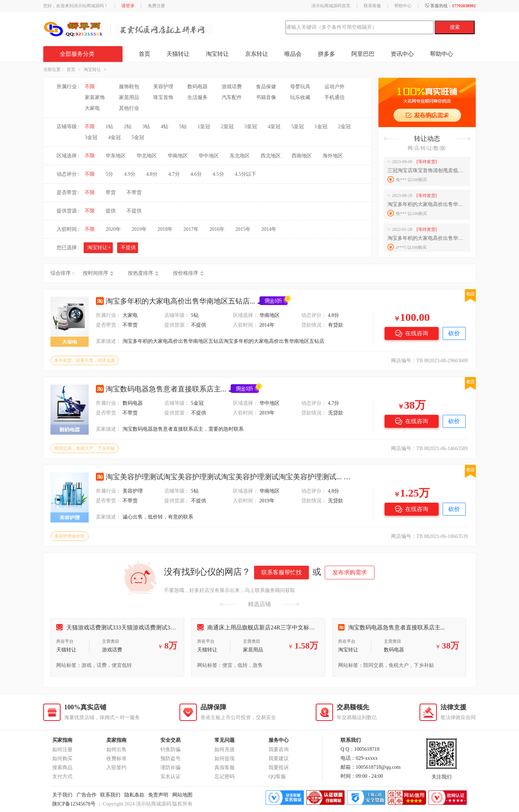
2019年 (139, 229)
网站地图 (182, 795)
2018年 (165, 229)
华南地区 (178, 156)
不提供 (134, 211)
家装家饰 (95, 97)
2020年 (113, 229)
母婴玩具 (300, 87)
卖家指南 (116, 740)
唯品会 (293, 54)
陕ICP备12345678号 (74, 804)
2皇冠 (227, 127)
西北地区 (271, 156)
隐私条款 (134, 795)
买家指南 (62, 740)
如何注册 (62, 750)
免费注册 (156, 6)
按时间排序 (96, 273)
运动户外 (334, 87)
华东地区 (116, 156)
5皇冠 (298, 127)
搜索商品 (62, 768)
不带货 (134, 192)
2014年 (269, 229)
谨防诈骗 (170, 768)
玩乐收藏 (300, 97)
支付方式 (62, 777)
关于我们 (62, 795)
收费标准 (116, 759)
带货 (111, 192)
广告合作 (86, 795)
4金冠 (114, 137)
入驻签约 (116, 768)
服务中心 (279, 740)
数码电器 (198, 87)
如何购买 (62, 759)
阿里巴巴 (363, 54)
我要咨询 (279, 750)
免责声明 (158, 795)
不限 (90, 87)
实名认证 (170, 777)
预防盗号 (170, 759)
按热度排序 (141, 273)
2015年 (243, 229)
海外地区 (333, 156)
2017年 (191, 229)
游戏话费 (232, 87)
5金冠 (138, 137)
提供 (111, 211)
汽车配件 (232, 97)
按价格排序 (186, 273)
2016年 (217, 229)
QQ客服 (277, 777)
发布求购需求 (350, 572)
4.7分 (174, 174)
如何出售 (116, 750)
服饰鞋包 (129, 87)
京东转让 (257, 54)
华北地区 (147, 156)
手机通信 (334, 97)
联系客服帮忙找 (281, 572)
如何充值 (225, 750)
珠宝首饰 (163, 97)
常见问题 (225, 740)
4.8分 (152, 174)
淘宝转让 (217, 54)
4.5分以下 (246, 174)
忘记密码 (225, 777)
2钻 (128, 127)
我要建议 (279, 759)
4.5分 (218, 174)
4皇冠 (274, 127)
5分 (109, 174)
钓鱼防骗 (170, 750)
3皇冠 (251, 127)
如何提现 (225, 759)
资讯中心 (402, 54)
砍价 (454, 333)
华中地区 (209, 156)
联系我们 (110, 795)
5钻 (183, 127)
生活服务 (198, 97)
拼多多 (327, 54)
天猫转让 (178, 54)
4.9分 (130, 174)
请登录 (128, 6)
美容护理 (163, 87)
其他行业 (129, 108)
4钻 (165, 127)
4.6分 (196, 174)
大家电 (92, 108)
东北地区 (240, 156)
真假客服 (225, 768)
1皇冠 (204, 127)
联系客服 (372, 6)
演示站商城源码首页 (331, 6)
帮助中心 (403, 6)
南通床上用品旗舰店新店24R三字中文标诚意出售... (267, 627)
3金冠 (91, 137)
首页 (145, 54)
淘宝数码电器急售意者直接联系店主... (391, 627)
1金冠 (321, 127)
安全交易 (170, 740)
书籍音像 (266, 97)
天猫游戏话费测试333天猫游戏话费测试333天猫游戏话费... (136, 627)
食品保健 (266, 87)
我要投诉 (279, 768)
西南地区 (302, 156)
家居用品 (129, 97)
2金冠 (344, 127)
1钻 (109, 127)
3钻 (146, 127)
